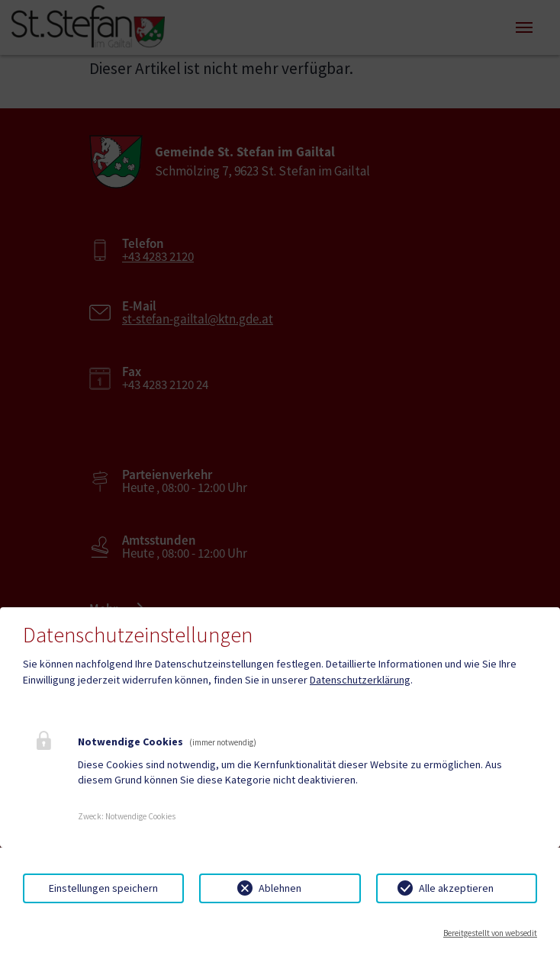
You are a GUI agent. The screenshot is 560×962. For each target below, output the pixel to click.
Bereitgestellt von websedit (490, 933)
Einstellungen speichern (103, 888)
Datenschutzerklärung (360, 680)
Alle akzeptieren (456, 888)
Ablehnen (280, 888)
